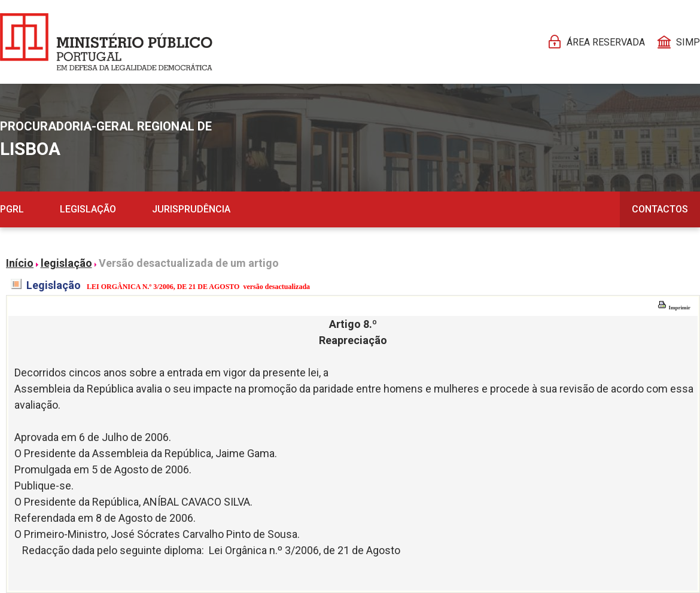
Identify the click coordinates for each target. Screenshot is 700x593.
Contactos (660, 209)
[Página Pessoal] (106, 42)
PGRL (12, 209)
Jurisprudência (191, 209)
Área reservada (606, 42)
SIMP (688, 42)
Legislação (88, 209)
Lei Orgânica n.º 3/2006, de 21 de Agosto (305, 550)
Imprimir (674, 308)
